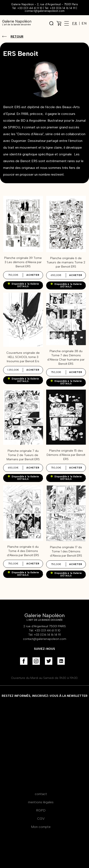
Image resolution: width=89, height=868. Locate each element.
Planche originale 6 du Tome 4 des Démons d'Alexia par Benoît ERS (23, 551)
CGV (41, 819)
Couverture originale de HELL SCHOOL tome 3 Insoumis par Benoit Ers (23, 357)
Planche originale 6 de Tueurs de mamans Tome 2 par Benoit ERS (66, 262)
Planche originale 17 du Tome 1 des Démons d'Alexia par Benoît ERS (66, 551)
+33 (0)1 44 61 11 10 (30, 8)
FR (75, 23)
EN (84, 23)
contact (41, 794)
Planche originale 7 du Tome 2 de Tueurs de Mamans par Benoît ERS (23, 455)
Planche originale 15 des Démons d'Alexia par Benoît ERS (66, 455)
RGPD (41, 810)
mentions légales (41, 802)
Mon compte (41, 827)
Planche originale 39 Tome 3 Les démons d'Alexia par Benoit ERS (23, 262)
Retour (17, 37)
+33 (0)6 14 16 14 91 (63, 8)
